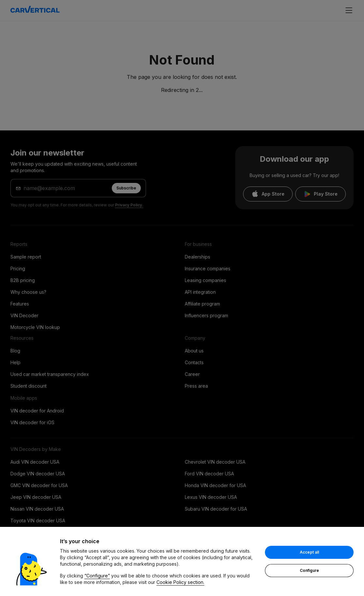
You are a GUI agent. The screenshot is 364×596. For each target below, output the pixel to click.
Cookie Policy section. (180, 582)
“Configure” (97, 576)
